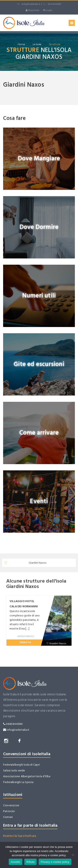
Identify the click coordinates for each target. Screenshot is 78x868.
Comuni (8, 817)
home (21, 44)
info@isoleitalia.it (29, 4)
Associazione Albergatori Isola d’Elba (27, 776)
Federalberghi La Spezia (18, 782)
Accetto (15, 862)
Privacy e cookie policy (55, 862)
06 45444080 (52, 4)
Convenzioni (11, 805)
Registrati (32, 10)
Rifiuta (30, 862)
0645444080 (13, 724)
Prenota (25, 642)
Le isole (37, 44)
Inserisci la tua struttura (20, 836)
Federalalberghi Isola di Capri (21, 765)
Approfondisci (26, 636)
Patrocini (9, 811)
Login (48, 10)
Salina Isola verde (14, 770)
